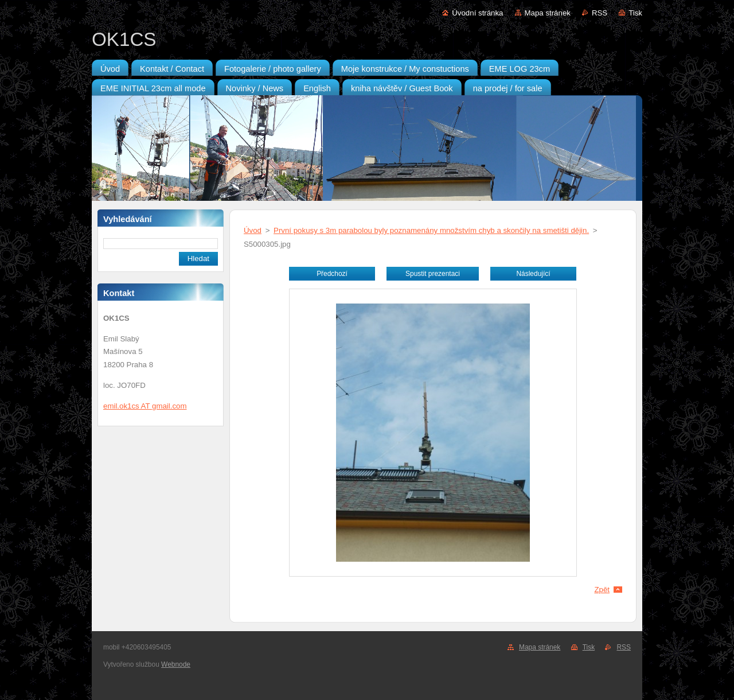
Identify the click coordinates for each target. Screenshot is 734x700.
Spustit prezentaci (433, 274)
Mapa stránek (548, 13)
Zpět (602, 590)
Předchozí (332, 274)
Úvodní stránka (477, 13)
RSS (600, 13)
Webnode (176, 664)
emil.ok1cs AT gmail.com (145, 406)
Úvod (253, 230)
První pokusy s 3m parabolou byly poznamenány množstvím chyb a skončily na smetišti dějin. (431, 230)
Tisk (635, 13)
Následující (533, 274)
